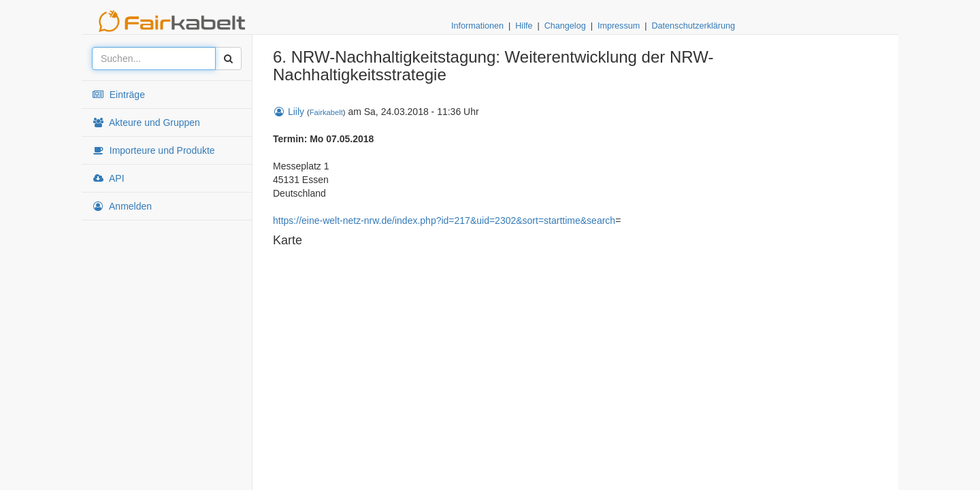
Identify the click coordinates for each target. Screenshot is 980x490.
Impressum (619, 26)
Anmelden (122, 206)
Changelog (565, 26)
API (108, 178)
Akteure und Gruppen (146, 122)
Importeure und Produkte (153, 150)
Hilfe (524, 26)
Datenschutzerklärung (693, 26)
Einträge (118, 95)
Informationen (477, 26)
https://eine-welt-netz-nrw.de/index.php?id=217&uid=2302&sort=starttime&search (444, 220)
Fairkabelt (326, 112)
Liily (289, 112)
